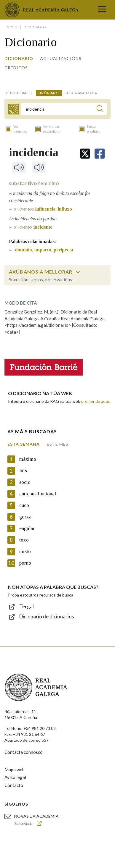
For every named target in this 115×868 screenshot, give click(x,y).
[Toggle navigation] (102, 10)
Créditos (16, 68)
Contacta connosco (24, 752)
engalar (27, 528)
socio (25, 482)
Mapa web (15, 770)
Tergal (27, 606)
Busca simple (20, 93)
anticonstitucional (38, 494)
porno (25, 563)
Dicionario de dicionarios (47, 616)
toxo (24, 540)
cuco (24, 505)
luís (23, 471)
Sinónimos (49, 93)
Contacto (14, 785)
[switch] (78, 272)
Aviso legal (15, 777)
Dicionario (19, 58)
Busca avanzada (81, 93)
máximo (28, 459)
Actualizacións (61, 58)
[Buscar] (100, 110)
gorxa (25, 517)
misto (25, 551)
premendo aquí (95, 401)
